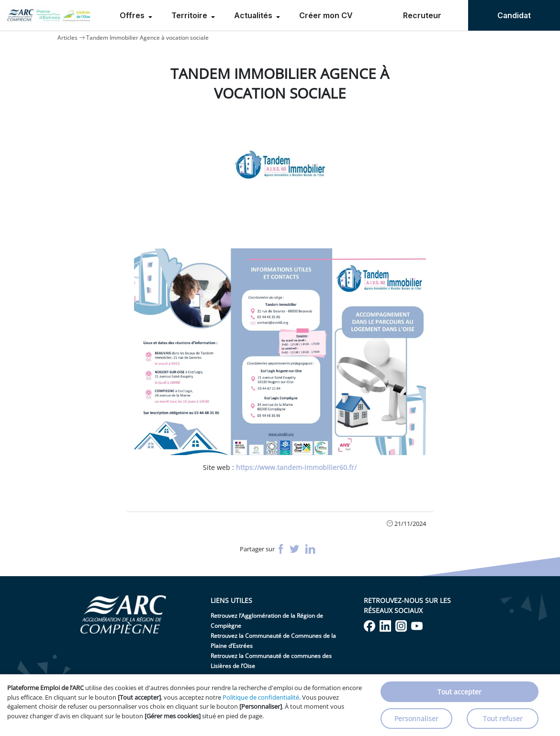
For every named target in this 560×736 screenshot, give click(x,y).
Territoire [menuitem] (190, 15)
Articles (67, 38)
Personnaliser (416, 719)
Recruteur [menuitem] (422, 15)
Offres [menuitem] (133, 15)
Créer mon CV (326, 15)
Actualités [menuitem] (254, 15)
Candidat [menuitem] (514, 15)
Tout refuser (503, 719)
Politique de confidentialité (261, 697)
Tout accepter (459, 692)
